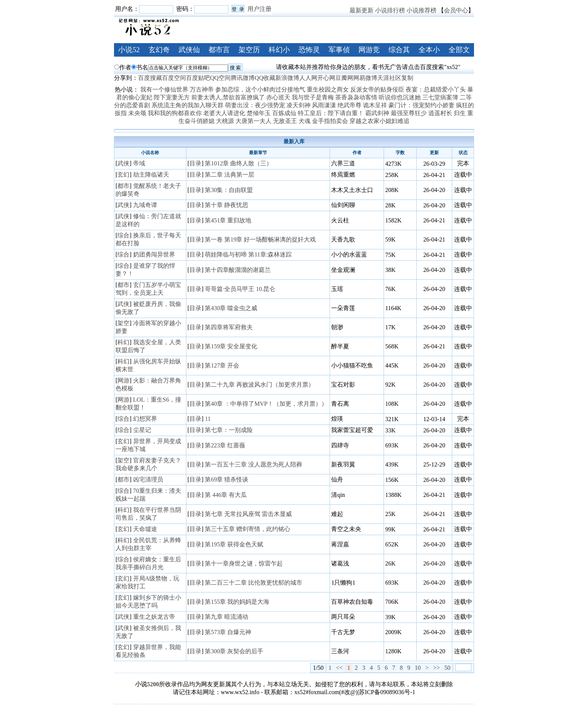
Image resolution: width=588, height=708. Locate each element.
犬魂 (304, 121)
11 (208, 419)
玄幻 (123, 175)
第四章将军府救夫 (229, 327)
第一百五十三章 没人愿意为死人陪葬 (253, 464)
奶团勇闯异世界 (154, 254)
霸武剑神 (377, 113)
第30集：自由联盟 (229, 190)
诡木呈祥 (375, 105)
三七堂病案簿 (440, 97)
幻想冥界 (145, 419)
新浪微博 (287, 78)
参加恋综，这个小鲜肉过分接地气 (260, 89)
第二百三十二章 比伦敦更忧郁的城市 (253, 583)
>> (436, 668)
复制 (407, 78)
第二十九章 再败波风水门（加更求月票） (259, 385)
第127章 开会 (222, 365)
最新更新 (361, 10)
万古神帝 (202, 89)
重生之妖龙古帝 (154, 617)
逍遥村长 (440, 113)
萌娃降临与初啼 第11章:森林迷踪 (248, 254)
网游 (123, 380)
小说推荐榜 (421, 10)
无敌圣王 (285, 121)
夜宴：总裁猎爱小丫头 (436, 89)
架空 (123, 323)
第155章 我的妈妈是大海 (237, 602)
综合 (123, 235)
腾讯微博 (243, 78)
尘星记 (142, 430)
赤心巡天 (278, 97)
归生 (460, 113)
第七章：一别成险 (229, 430)
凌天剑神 (298, 105)
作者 (123, 67)
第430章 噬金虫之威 (231, 308)
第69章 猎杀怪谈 (226, 479)
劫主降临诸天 (151, 175)
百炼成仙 (284, 113)
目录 (195, 163)
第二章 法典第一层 (229, 175)
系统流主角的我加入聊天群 (187, 105)
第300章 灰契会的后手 (234, 651)
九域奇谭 (145, 205)
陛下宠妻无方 (172, 97)
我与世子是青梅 (313, 97)
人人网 (308, 78)
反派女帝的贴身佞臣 (377, 89)
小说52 (129, 50)
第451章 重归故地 (228, 220)
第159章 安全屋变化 (231, 346)
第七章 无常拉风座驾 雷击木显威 (248, 514)
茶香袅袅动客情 (356, 97)
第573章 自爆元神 (228, 632)
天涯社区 (389, 78)
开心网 (326, 78)
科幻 (123, 342)
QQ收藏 (265, 78)
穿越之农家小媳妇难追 (379, 121)
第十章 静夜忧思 (226, 205)
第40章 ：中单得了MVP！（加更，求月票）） (266, 404)
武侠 (123, 163)
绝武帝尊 (349, 105)
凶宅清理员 (148, 479)
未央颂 (137, 113)
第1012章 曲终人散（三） (238, 163)
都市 (123, 186)
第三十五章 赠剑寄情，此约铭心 (247, 529)
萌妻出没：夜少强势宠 (255, 105)
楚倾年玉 (259, 113)
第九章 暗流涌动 (226, 617)
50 (447, 668)
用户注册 (259, 9)
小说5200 (147, 684)
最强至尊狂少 (409, 113)
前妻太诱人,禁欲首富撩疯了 (228, 97)
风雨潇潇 (324, 105)
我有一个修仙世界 (164, 89)
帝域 (139, 163)
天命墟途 (145, 529)
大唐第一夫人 (253, 121)
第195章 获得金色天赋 (234, 544)
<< (339, 668)
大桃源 (225, 121)
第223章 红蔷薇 (225, 445)
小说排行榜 (390, 10)
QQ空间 (220, 78)
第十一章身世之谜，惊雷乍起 (244, 563)
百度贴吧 (198, 78)
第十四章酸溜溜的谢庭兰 (238, 270)
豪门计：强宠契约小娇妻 (421, 105)
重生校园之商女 (328, 89)
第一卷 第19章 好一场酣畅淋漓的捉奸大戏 (260, 239)
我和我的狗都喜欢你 (175, 113)
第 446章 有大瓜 (226, 495)
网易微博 (365, 78)
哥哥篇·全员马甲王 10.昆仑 (240, 289)
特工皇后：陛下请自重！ (331, 113)
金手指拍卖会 (330, 121)
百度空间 (174, 78)
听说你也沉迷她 (400, 97)
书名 (140, 67)
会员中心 (456, 10)
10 (418, 668)
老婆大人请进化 (224, 113)
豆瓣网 (344, 78)
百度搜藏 (150, 78)
